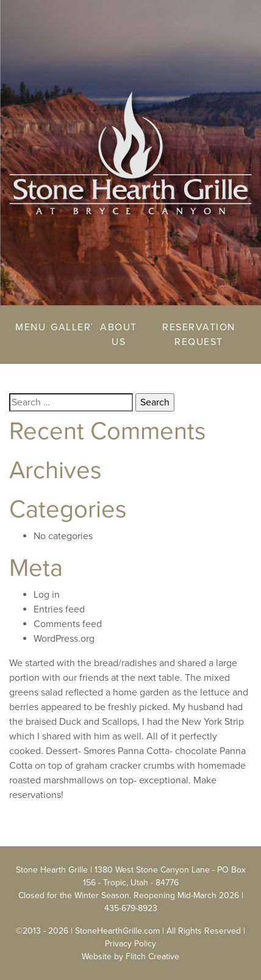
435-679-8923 (131, 908)
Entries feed (59, 609)
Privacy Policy (130, 944)
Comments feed (68, 624)
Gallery (69, 327)
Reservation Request (199, 335)
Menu (27, 327)
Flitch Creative (152, 956)
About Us (119, 335)
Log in (47, 595)
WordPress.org (64, 639)
